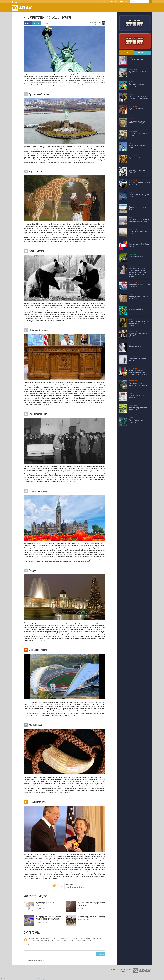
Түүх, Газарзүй (133, 107)
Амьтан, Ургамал (134, 70)
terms (46, 979)
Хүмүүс (131, 57)
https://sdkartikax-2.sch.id (30, 979)
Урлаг (131, 168)
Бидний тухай (112, 2)
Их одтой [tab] (142, 53)
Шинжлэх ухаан (134, 156)
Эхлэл (103, 2)
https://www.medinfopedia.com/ (11, 979)
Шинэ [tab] (126, 53)
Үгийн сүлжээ (124, 2)
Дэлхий (131, 82)
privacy (41, 979)
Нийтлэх (101, 954)
